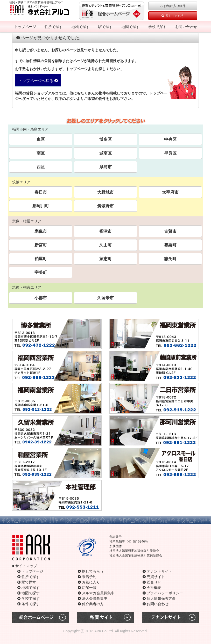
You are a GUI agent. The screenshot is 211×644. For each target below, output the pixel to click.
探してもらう (173, 16)
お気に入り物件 (173, 6)
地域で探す (81, 27)
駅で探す (105, 27)
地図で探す (131, 27)
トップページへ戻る (38, 81)
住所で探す (54, 27)
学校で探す (157, 27)
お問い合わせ (186, 27)
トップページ (25, 27)
